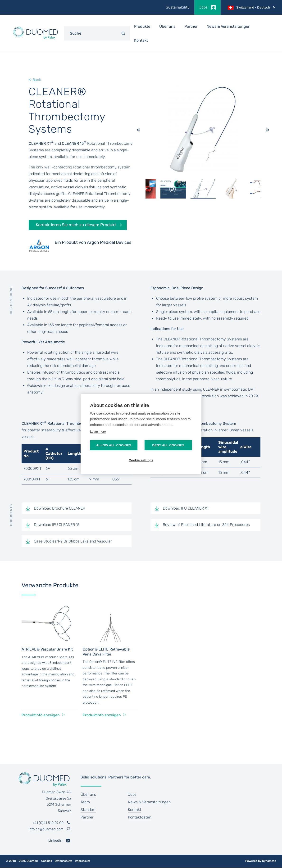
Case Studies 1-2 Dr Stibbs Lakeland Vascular (73, 541)
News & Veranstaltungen (229, 26)
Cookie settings (141, 460)
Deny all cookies (168, 445)
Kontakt (141, 40)
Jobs (203, 7)
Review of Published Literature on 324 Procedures (206, 525)
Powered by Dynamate (261, 861)
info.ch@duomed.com (46, 829)
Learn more (98, 432)
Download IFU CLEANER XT (186, 508)
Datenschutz (63, 861)
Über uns (88, 794)
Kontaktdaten (140, 817)
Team (85, 802)
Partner (191, 26)
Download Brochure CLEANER (59, 508)
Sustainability (178, 7)
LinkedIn (55, 841)
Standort (88, 810)
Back (37, 80)
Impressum (82, 861)
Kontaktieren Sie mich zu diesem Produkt (76, 225)
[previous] (138, 130)
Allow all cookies (114, 445)
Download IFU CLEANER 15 (57, 525)
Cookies (47, 861)
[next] (268, 130)
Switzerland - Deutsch (253, 7)
